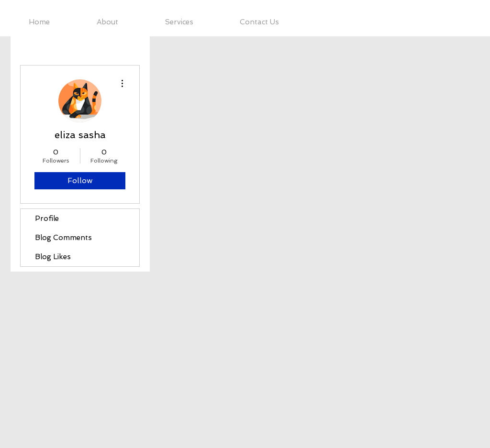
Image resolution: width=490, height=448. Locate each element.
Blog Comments (63, 238)
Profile (47, 219)
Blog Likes (53, 257)
